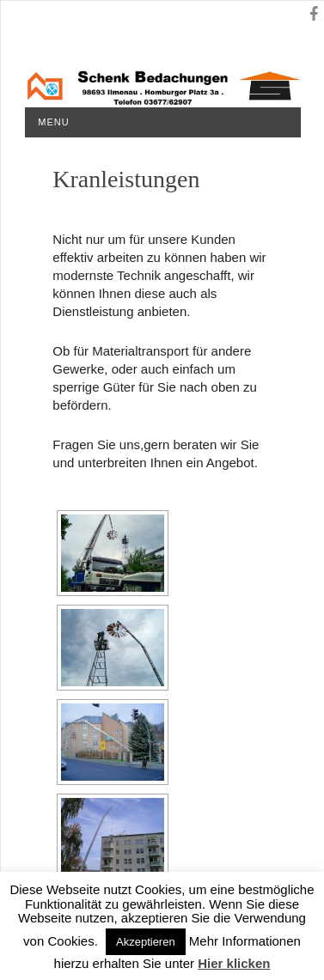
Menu (53, 122)
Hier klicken (234, 963)
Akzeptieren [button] (146, 942)
